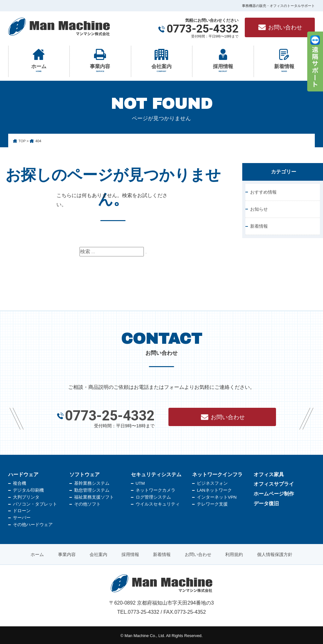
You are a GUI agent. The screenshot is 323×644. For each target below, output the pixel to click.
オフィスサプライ (274, 483)
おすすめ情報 (263, 192)
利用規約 (234, 553)
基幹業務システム (92, 482)
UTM (140, 482)
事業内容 (100, 68)
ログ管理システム (153, 496)
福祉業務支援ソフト (94, 496)
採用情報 (223, 68)
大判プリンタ (26, 496)
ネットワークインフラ (217, 473)
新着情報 (284, 68)
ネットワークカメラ (156, 489)
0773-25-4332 (203, 29)
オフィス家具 (269, 473)
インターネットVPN (217, 496)
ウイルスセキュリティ (158, 503)
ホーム (39, 68)
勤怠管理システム (92, 489)
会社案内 (162, 68)
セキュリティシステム (156, 473)
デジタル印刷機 (28, 489)
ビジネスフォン (212, 482)
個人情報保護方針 (275, 553)
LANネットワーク (214, 489)
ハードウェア (23, 473)
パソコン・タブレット (35, 503)
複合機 (20, 482)
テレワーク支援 (212, 503)
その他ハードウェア (33, 523)
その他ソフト (87, 503)
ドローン (22, 509)
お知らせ (259, 209)
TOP (22, 141)
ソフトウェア (85, 473)
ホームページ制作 (274, 492)
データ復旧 (266, 502)
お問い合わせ (280, 27)
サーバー (22, 516)
